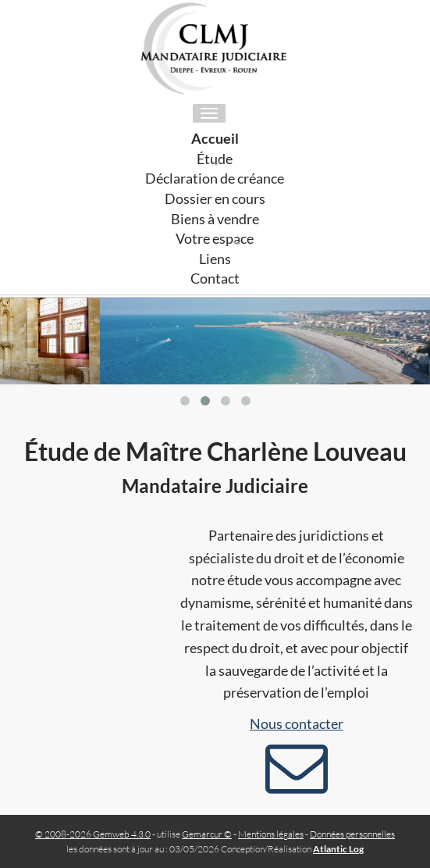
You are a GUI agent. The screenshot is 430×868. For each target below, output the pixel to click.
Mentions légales (271, 834)
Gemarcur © (207, 834)
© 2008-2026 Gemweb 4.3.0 (93, 834)
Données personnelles (352, 834)
